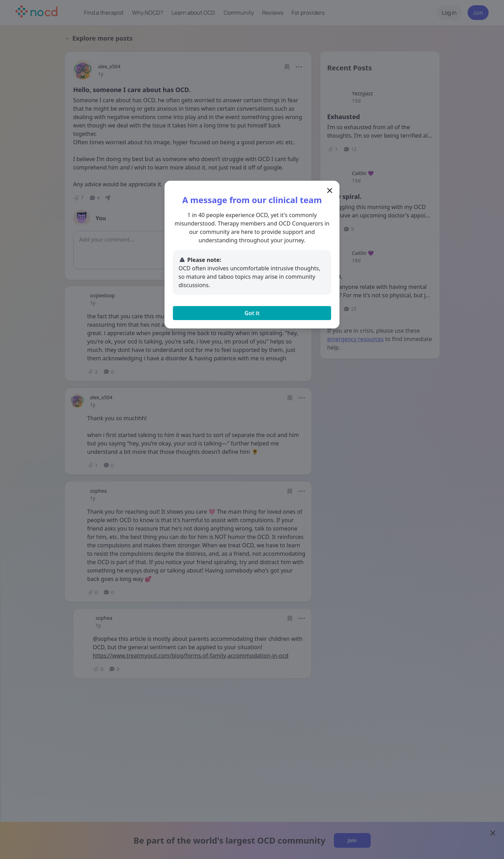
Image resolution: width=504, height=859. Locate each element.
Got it (252, 313)
